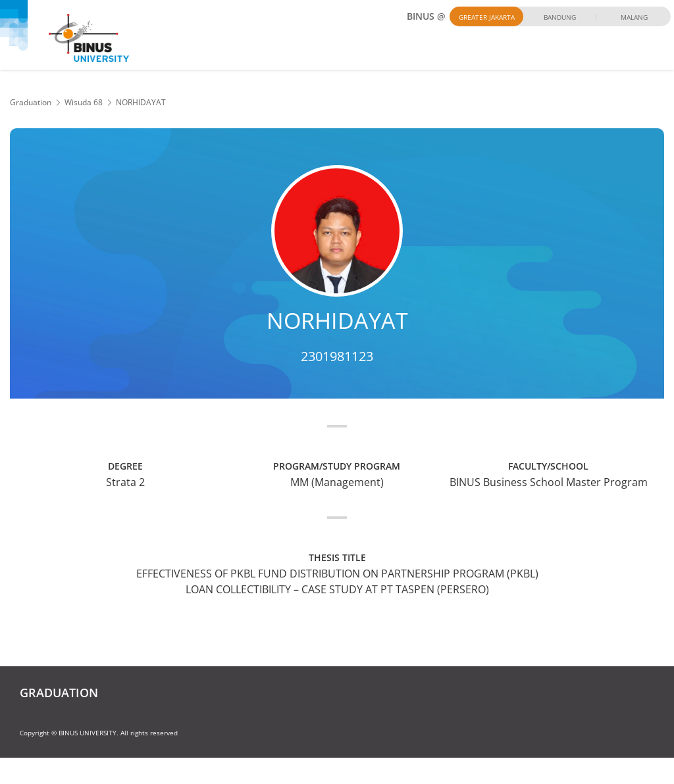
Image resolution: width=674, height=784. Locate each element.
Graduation (31, 102)
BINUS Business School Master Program (549, 482)
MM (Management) (337, 482)
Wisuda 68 (84, 102)
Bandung (560, 17)
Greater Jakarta (487, 17)
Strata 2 (125, 482)
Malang (634, 17)
